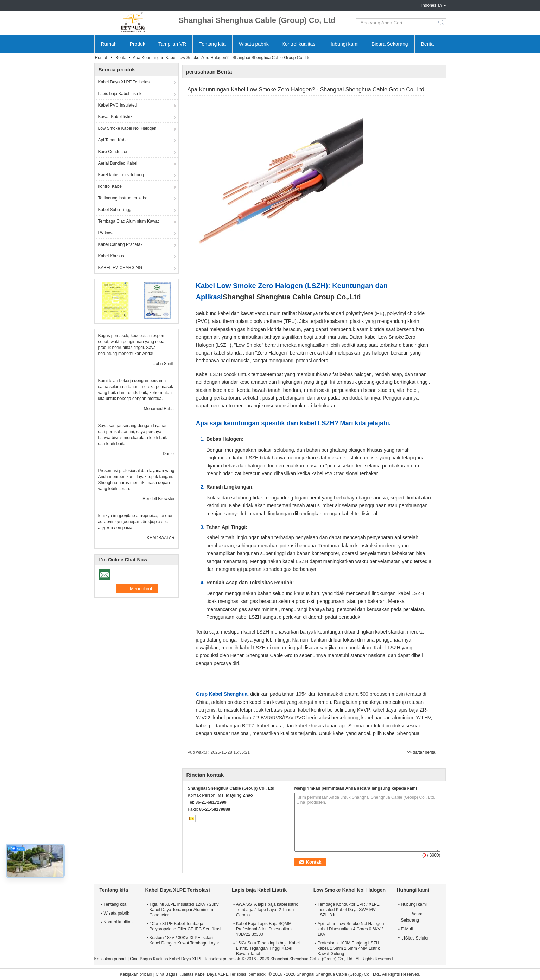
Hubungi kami (343, 44)
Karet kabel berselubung (121, 175)
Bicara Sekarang (390, 44)
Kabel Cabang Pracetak (120, 244)
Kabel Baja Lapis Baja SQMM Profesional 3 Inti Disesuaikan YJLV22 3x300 (264, 929)
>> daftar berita (421, 752)
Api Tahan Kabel (113, 140)
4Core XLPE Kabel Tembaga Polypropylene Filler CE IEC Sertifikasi (185, 926)
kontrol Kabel (110, 186)
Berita (428, 44)
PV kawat (107, 233)
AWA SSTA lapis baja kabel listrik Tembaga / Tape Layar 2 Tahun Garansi (267, 910)
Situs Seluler (415, 938)
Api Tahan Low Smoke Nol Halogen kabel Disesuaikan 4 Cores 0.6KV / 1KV (351, 929)
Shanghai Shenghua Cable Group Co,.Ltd (292, 297)
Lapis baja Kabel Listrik (120, 94)
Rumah (109, 44)
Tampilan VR (172, 44)
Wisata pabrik (254, 44)
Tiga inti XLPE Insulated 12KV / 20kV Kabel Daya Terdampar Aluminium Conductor (184, 910)
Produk (138, 44)
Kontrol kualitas (299, 44)
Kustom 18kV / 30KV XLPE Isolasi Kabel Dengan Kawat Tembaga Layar (185, 940)
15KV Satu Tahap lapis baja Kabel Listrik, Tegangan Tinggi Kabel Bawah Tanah (268, 948)
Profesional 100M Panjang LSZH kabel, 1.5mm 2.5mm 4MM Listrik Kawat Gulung (349, 948)
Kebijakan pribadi (110, 959)
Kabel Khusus (111, 256)
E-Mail (407, 929)
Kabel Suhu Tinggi (115, 210)
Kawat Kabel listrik (115, 117)
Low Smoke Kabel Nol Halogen (127, 128)
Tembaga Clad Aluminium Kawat (129, 221)
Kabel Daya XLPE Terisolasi (124, 82)
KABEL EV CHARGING (120, 268)
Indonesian (432, 5)
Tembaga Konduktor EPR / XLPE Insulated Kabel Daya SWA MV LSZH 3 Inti (349, 910)
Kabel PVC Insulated (118, 105)
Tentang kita (212, 44)
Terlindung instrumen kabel (123, 198)
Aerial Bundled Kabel (118, 163)
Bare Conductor (113, 152)
